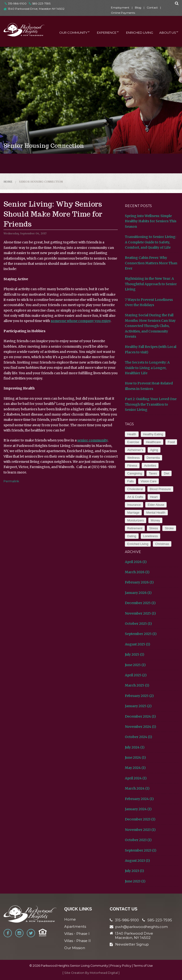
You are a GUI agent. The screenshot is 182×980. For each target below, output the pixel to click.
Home (8, 182)
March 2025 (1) (137, 685)
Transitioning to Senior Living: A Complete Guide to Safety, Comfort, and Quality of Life (150, 242)
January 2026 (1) (138, 593)
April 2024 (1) (136, 778)
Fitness (132, 466)
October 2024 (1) (139, 737)
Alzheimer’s (135, 450)
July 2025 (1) (135, 654)
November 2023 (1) (140, 830)
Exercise (133, 442)
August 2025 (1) (138, 644)
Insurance (134, 505)
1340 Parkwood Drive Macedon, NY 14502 (134, 936)
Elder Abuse (156, 505)
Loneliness (150, 536)
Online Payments (123, 13)
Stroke (169, 528)
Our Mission (75, 948)
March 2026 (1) (137, 572)
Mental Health (156, 513)
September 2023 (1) (141, 850)
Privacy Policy (121, 966)
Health (132, 434)
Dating (132, 536)
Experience (101, 32)
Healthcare (153, 442)
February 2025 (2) (139, 696)
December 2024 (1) (140, 716)
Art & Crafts (135, 497)
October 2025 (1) (138, 624)
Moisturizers (136, 520)
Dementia (153, 458)
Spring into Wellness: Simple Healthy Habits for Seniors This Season (151, 221)
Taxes (153, 473)
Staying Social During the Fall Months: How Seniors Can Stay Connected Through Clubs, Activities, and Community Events (150, 326)
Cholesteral (135, 489)
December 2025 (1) (140, 603)
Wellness (134, 458)
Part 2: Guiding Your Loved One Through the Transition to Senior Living (151, 404)
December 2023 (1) (140, 819)
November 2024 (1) (141, 727)
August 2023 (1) (137, 861)
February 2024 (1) (139, 799)
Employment (120, 7)
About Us (165, 32)
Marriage (133, 513)
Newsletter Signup (129, 944)
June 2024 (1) (135, 757)
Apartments (75, 926)
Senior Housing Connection (41, 182)
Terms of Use (143, 966)
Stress (154, 528)
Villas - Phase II (77, 941)
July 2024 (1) (135, 747)
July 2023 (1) (134, 871)
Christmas (162, 544)
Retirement (135, 528)
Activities (150, 466)
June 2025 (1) (135, 665)
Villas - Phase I (77, 934)
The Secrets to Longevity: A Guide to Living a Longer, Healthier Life (147, 368)
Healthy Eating (153, 434)
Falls (130, 481)
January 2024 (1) (138, 809)
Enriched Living (136, 32)
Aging (154, 450)
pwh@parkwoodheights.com (141, 927)
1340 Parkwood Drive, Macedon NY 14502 (36, 9)
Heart (154, 497)
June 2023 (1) (135, 881)
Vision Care (148, 481)
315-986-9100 (16, 3)
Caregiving (135, 473)
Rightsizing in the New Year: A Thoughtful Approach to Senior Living (151, 284)
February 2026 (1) (139, 582)
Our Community (66, 32)
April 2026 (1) (136, 562)
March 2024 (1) (137, 788)
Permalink (11, 481)
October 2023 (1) (138, 840)
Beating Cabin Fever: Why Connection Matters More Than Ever (151, 263)
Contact (152, 7)
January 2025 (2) (138, 706)
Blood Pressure (160, 489)
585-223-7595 (40, 3)
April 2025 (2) (136, 675)
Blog (138, 7)
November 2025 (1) (140, 613)
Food (171, 442)
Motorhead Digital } (105, 973)
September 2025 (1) (141, 634)
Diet (166, 473)
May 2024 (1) (135, 768)
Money (155, 520)
